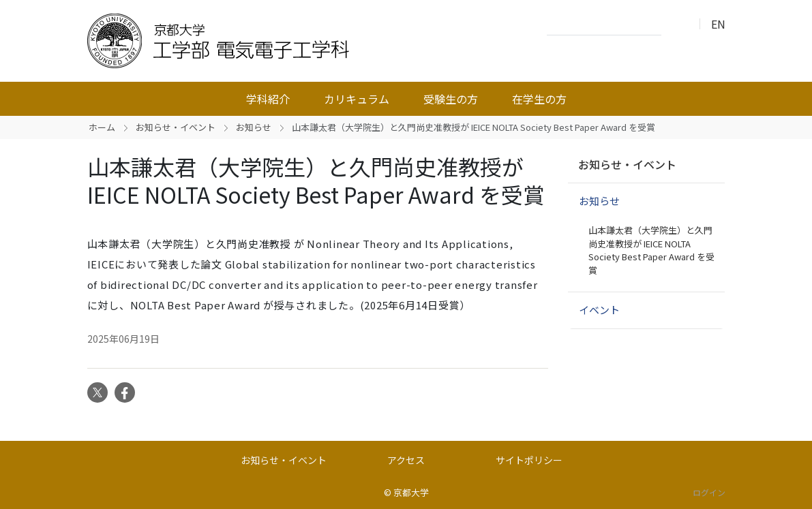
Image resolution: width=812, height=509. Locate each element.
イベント (599, 310)
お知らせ (254, 127)
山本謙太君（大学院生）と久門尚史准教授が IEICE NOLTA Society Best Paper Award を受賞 (651, 250)
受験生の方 (451, 99)
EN (718, 24)
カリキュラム (357, 99)
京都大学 (411, 492)
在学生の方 (539, 99)
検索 (676, 25)
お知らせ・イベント (176, 127)
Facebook (125, 392)
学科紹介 (268, 99)
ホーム (102, 127)
